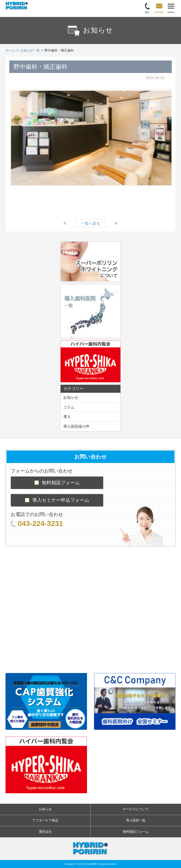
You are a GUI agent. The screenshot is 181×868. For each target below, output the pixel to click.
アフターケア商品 (45, 820)
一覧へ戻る (91, 223)
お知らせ (71, 397)
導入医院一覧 (136, 820)
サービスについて (136, 809)
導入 (67, 417)
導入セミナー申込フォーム (57, 500)
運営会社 (45, 832)
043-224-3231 (37, 523)
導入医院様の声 (76, 426)
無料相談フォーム (57, 483)
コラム (69, 407)
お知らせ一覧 (30, 50)
